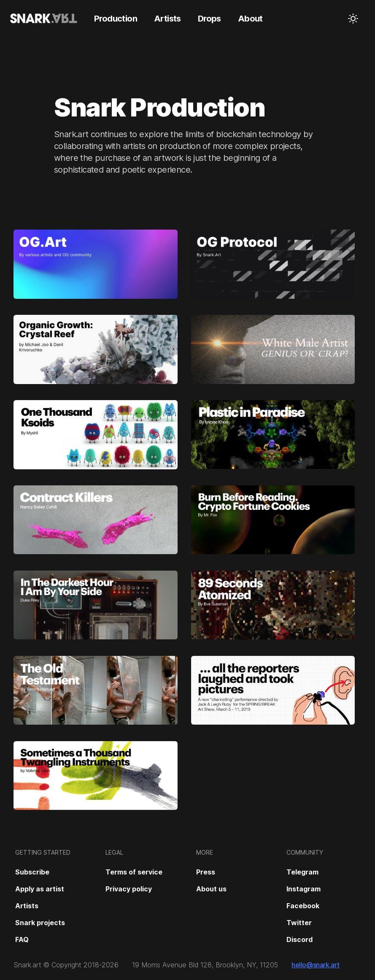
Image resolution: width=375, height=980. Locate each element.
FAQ (22, 939)
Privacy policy (129, 889)
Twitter (299, 923)
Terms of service (134, 872)
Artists (27, 906)
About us (211, 889)
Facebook (303, 906)
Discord (299, 939)
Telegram (302, 872)
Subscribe (32, 872)
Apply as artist (40, 889)
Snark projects (40, 923)
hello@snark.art (316, 965)
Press (206, 872)
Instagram (304, 889)
